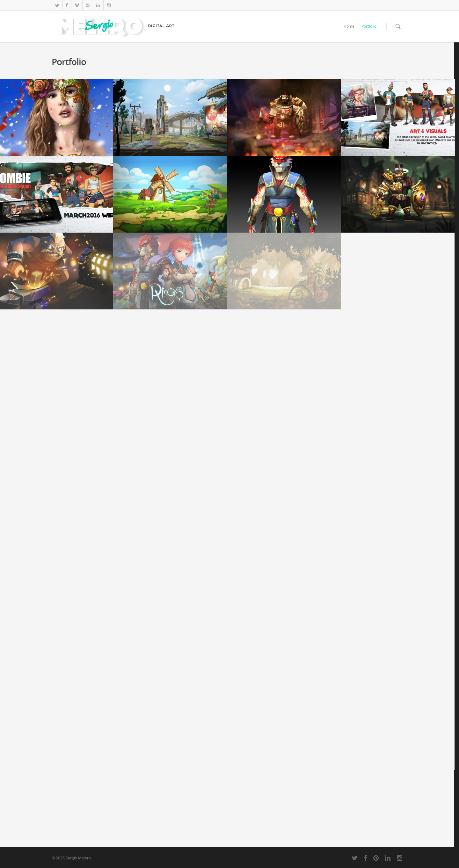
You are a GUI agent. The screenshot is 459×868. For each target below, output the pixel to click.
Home (349, 26)
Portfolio (369, 26)
